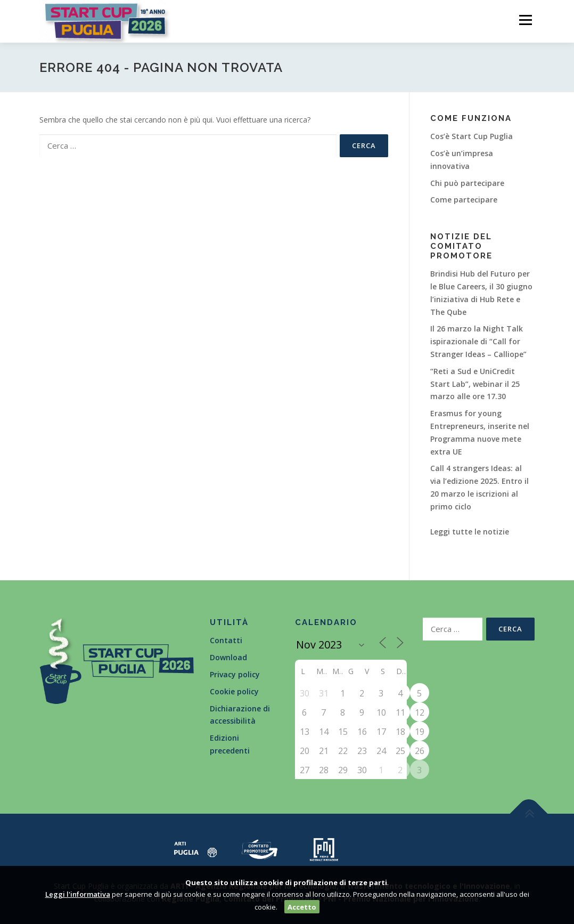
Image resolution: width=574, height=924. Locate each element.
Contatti (226, 640)
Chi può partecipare (467, 183)
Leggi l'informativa (78, 894)
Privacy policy (235, 674)
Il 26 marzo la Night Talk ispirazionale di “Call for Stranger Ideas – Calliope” (478, 341)
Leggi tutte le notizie (470, 532)
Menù (525, 20)
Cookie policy (234, 691)
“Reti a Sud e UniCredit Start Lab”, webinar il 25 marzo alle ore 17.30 (475, 384)
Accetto (302, 907)
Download (228, 657)
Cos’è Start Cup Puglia (471, 136)
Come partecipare (464, 200)
